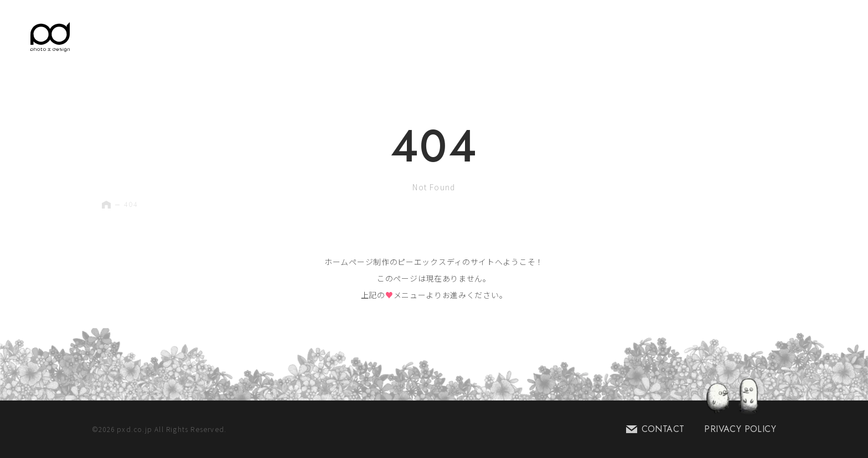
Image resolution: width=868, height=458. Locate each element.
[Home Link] (50, 37)
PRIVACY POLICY (740, 429)
